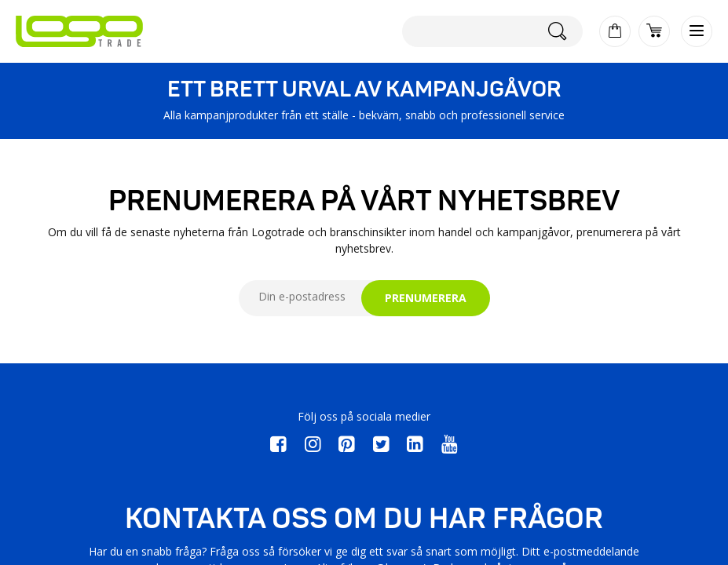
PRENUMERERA (426, 298)
